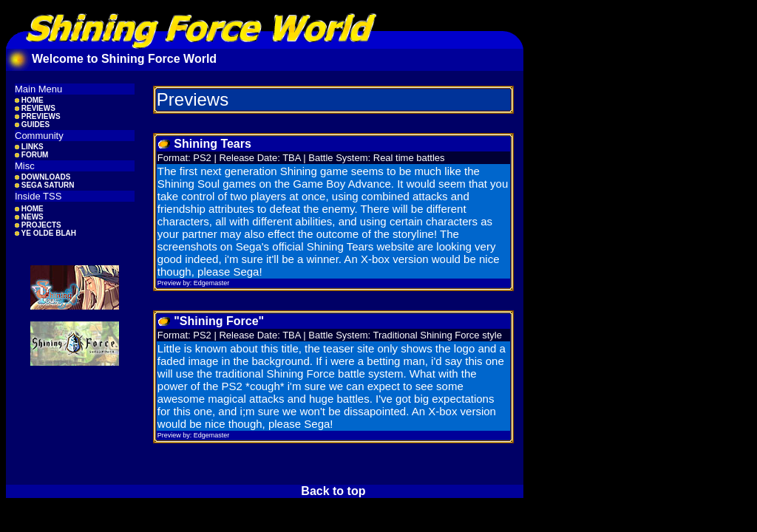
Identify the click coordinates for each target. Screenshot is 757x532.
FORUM (31, 155)
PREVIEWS (38, 116)
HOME (29, 100)
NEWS (29, 217)
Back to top (333, 491)
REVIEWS (35, 108)
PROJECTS (38, 225)
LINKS (29, 147)
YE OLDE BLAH (45, 233)
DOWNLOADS (43, 177)
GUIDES (32, 125)
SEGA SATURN (44, 185)
